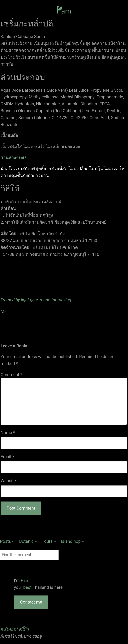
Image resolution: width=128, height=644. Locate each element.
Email (7, 457)
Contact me (31, 602)
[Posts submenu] (7, 541)
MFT (5, 311)
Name (8, 432)
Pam (25, 580)
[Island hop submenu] (73, 541)
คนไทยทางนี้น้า (14, 629)
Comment (11, 375)
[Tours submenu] (49, 541)
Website (8, 481)
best (28, 587)
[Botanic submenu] (28, 541)
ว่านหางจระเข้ (14, 158)
